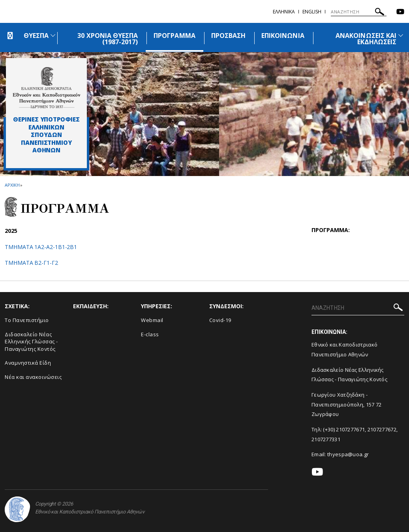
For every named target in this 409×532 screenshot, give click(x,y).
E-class (150, 334)
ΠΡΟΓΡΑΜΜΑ (174, 36)
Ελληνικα (284, 12)
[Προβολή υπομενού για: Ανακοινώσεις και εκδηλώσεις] (401, 35)
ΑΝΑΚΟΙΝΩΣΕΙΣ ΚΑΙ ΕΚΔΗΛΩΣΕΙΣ (366, 39)
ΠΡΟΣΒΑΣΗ (228, 36)
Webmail (152, 320)
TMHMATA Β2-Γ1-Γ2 (31, 263)
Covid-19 (220, 320)
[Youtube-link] (400, 12)
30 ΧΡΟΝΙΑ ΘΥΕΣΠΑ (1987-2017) (108, 39)
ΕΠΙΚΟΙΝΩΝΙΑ (283, 36)
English (312, 12)
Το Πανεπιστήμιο (27, 320)
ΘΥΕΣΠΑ (36, 36)
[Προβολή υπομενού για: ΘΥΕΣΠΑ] (53, 35)
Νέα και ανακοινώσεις (33, 377)
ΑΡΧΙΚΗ (12, 185)
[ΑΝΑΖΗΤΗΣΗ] (359, 12)
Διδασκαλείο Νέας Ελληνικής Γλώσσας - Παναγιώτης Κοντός (31, 342)
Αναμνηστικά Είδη (28, 363)
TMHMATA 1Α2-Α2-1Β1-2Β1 (41, 247)
